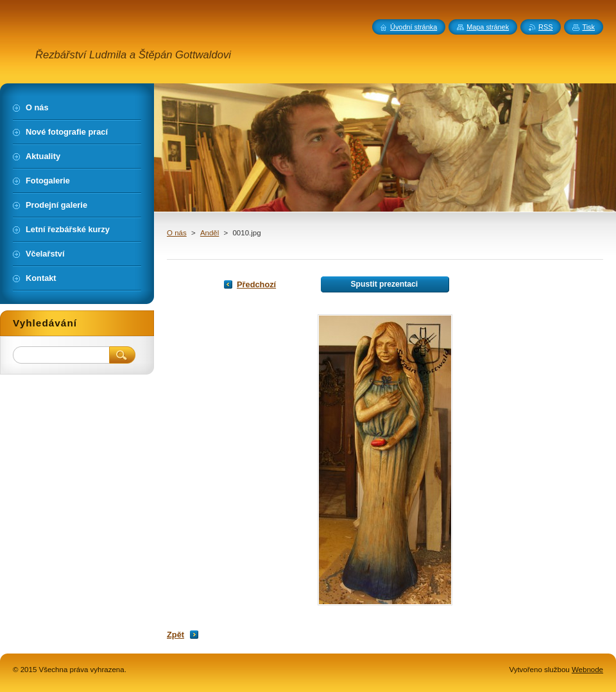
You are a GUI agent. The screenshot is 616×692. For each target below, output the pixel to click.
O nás (177, 233)
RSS (545, 27)
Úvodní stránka (414, 27)
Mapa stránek (488, 27)
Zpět (175, 635)
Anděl (210, 233)
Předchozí (256, 284)
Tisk (588, 27)
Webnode (587, 670)
